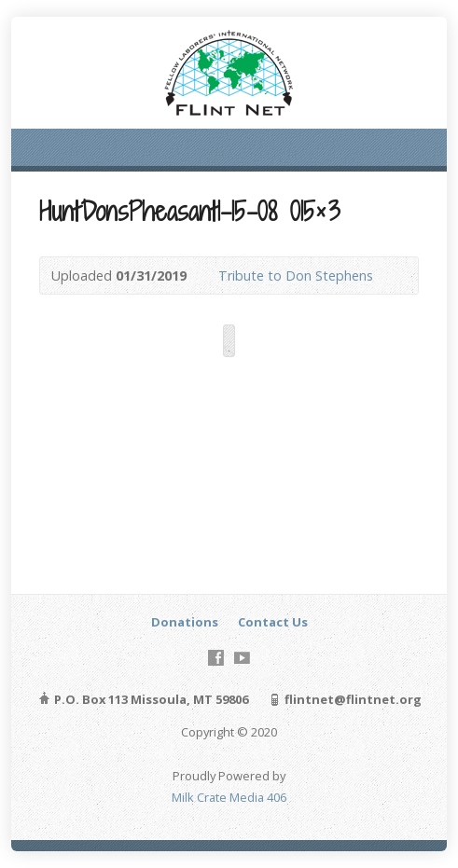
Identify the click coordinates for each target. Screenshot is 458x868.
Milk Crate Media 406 (229, 797)
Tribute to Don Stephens (298, 276)
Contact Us (273, 622)
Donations (185, 622)
